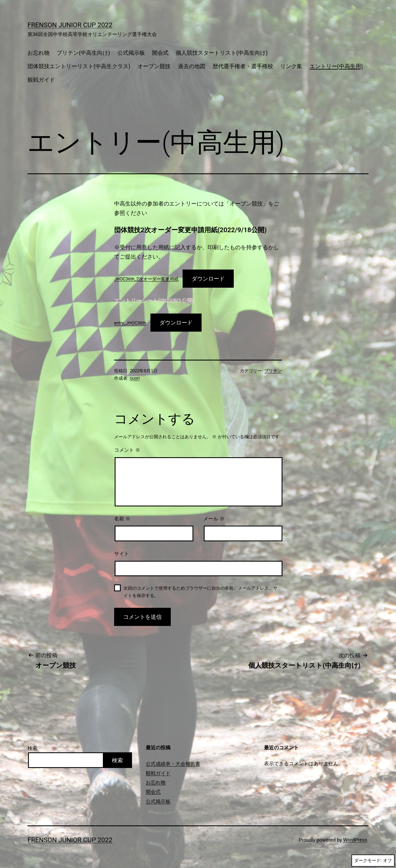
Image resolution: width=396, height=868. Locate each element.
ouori (135, 378)
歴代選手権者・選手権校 (243, 66)
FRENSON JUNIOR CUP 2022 (70, 25)
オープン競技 (154, 66)
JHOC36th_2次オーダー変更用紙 (146, 279)
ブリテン (273, 371)
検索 (32, 748)
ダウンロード (208, 279)
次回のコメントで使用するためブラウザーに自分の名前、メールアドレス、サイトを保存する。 (200, 592)
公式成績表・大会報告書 (173, 764)
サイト (122, 554)
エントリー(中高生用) (336, 66)
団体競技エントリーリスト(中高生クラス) (79, 66)
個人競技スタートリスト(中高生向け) (222, 53)
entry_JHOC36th (130, 323)
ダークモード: (373, 861)
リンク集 (291, 66)
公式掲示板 (131, 53)
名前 (122, 519)
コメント (127, 450)
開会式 (160, 53)
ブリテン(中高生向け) (83, 53)
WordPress (355, 840)
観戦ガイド (41, 80)
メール (214, 519)
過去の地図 (192, 66)
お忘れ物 (38, 53)
